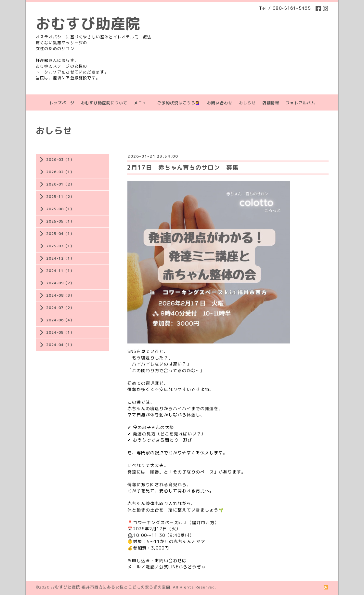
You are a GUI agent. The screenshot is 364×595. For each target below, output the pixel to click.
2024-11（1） (60, 271)
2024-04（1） (60, 345)
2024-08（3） (60, 295)
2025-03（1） (60, 246)
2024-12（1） (60, 258)
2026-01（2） (60, 184)
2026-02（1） (60, 172)
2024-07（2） (60, 308)
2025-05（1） (60, 221)
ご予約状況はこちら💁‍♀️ (179, 103)
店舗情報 (271, 103)
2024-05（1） (60, 332)
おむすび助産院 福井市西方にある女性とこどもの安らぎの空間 (110, 587)
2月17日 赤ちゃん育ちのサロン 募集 (183, 168)
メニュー (142, 103)
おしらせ (247, 103)
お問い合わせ (220, 103)
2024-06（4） (60, 320)
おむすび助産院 (88, 23)
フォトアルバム (300, 103)
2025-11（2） (60, 197)
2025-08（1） (60, 209)
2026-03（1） (60, 160)
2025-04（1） (60, 234)
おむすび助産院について (104, 103)
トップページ (62, 103)
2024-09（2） (60, 283)
